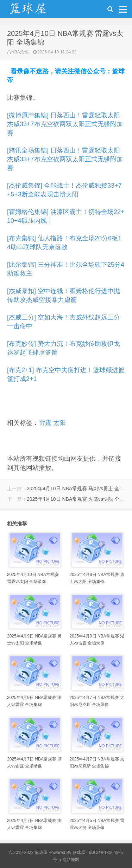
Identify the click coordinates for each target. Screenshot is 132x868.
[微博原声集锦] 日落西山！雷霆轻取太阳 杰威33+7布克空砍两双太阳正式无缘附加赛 (65, 124)
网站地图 (71, 860)
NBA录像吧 (35, 11)
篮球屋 (79, 853)
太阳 (59, 423)
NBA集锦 (20, 52)
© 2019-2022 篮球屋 (28, 853)
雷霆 (45, 423)
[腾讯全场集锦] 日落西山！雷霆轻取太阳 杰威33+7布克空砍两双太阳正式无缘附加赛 (65, 159)
